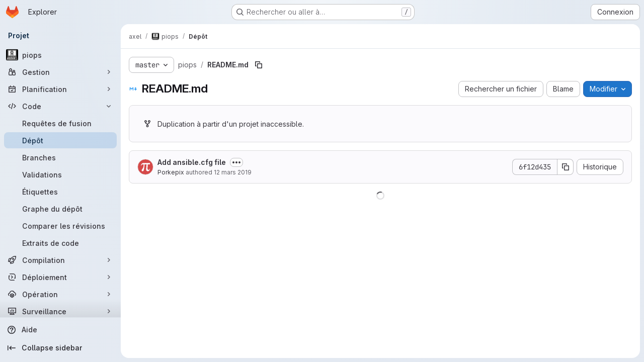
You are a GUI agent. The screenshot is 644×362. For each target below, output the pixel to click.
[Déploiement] (60, 277)
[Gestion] (60, 72)
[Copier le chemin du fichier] (259, 65)
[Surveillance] (60, 311)
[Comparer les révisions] (60, 226)
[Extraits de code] (60, 243)
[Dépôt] (60, 140)
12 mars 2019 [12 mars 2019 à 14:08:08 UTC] (233, 172)
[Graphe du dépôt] (60, 209)
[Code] (60, 106)
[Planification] (60, 89)
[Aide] (60, 330)
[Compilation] (60, 260)
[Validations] (60, 174)
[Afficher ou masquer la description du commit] (236, 162)
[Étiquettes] (60, 192)
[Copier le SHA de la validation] (566, 167)
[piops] (60, 55)
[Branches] (60, 157)
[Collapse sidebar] (60, 348)
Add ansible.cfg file (192, 162)
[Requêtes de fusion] (60, 123)
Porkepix (171, 172)
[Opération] (60, 294)
